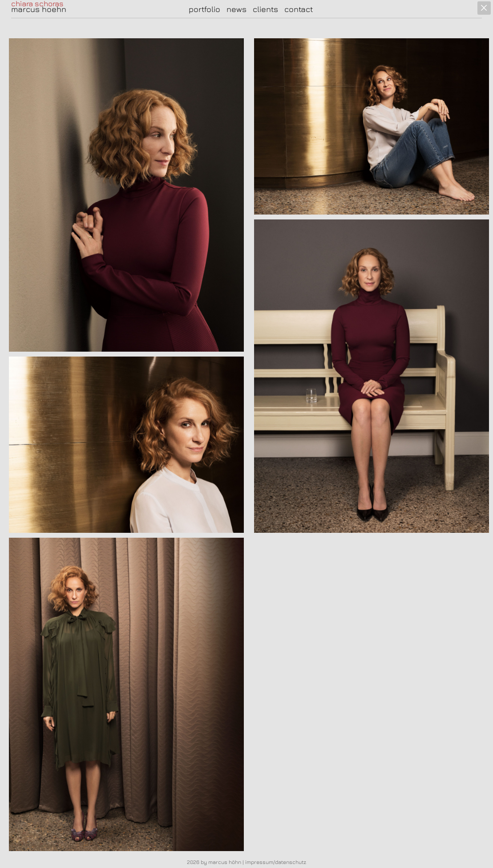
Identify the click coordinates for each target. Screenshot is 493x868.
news (236, 9)
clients (265, 9)
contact (299, 9)
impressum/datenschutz (276, 862)
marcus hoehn (39, 9)
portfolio (204, 9)
